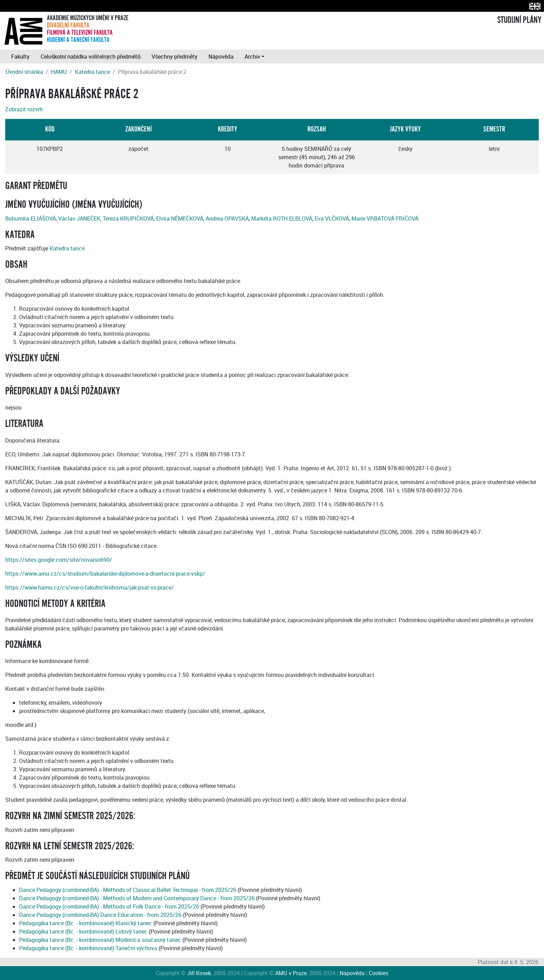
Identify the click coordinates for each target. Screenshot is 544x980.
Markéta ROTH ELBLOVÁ (282, 218)
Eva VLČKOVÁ (332, 218)
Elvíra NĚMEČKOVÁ (180, 218)
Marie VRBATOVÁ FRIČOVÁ (385, 218)
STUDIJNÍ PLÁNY (519, 20)
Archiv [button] (252, 57)
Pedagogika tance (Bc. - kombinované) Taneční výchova (88, 948)
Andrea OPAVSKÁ (227, 218)
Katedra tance (92, 72)
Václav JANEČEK (79, 218)
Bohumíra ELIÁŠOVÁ (31, 218)
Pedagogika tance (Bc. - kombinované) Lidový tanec (83, 931)
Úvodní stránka (24, 72)
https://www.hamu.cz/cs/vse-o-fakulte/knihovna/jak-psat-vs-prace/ (90, 587)
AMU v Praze (291, 973)
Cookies (379, 973)
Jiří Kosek (199, 973)
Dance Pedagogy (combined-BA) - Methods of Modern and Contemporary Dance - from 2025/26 (137, 898)
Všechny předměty (175, 57)
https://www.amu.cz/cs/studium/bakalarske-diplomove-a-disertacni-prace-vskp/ (105, 574)
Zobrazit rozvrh (24, 109)
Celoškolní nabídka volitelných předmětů (91, 57)
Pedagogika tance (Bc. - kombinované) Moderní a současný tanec (100, 940)
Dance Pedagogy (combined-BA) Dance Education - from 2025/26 (100, 915)
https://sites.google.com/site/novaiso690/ (59, 560)
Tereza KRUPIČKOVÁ (128, 218)
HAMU (59, 72)
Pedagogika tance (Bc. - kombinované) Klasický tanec (86, 923)
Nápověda (221, 57)
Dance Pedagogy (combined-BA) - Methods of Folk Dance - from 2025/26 (109, 906)
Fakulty (20, 57)
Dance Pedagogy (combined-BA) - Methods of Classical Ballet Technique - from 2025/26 (128, 890)
